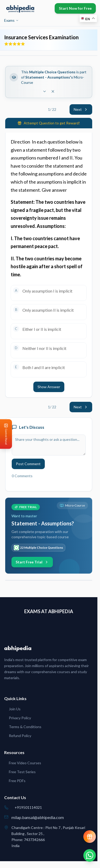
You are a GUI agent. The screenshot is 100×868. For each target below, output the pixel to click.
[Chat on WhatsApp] (90, 855)
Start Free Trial (32, 562)
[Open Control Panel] (4, 434)
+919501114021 (28, 807)
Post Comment (28, 464)
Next (81, 109)
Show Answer (49, 387)
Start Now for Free (75, 8)
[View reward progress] (90, 837)
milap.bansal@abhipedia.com (38, 817)
